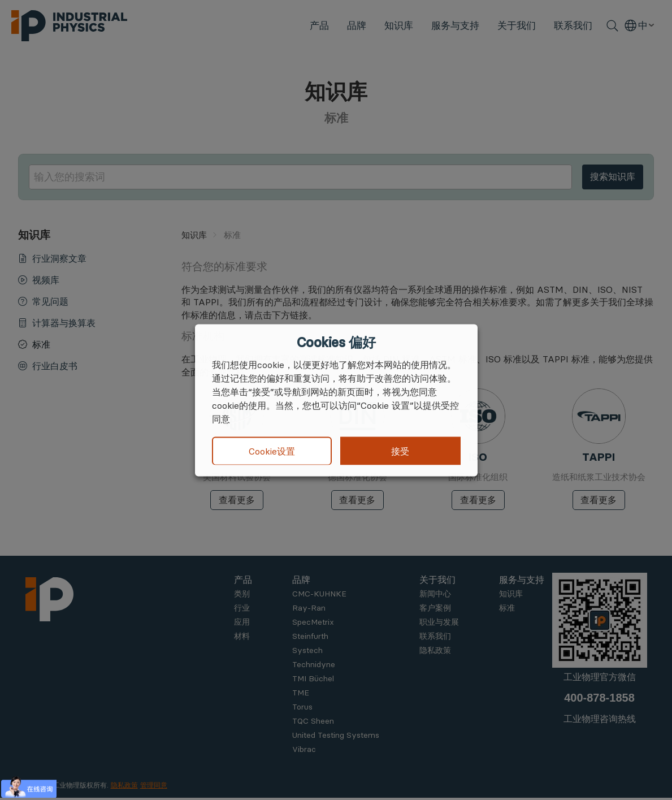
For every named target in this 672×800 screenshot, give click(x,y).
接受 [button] (400, 451)
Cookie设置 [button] (272, 451)
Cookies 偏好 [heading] (336, 342)
